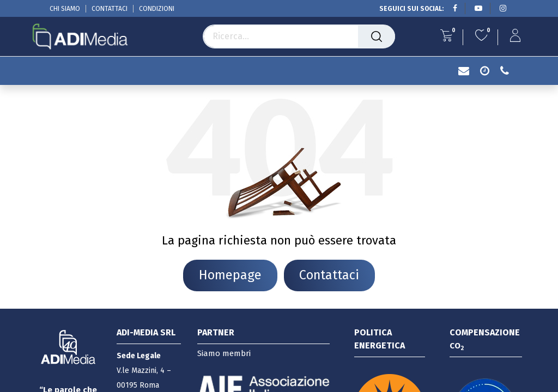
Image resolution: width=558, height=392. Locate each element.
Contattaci (329, 275)
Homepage (230, 275)
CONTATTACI (110, 9)
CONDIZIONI (157, 9)
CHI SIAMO (65, 9)
